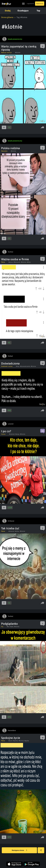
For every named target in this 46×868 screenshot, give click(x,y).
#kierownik (17, 262)
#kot (8, 627)
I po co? (6, 431)
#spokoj (16, 741)
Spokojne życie (11, 738)
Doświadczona (10, 363)
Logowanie (30, 4)
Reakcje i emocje (6, 53)
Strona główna (7, 17)
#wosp (17, 434)
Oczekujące (23, 11)
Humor (3, 434)
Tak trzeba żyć (10, 528)
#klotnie (18, 53)
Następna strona (19, 850)
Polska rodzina (10, 148)
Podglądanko (9, 624)
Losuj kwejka (42, 851)
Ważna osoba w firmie (15, 259)
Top (38, 11)
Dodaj (8, 11)
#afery (29, 262)
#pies (12, 627)
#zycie (10, 741)
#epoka (27, 741)
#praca (11, 262)
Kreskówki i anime (7, 366)
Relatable (4, 151)
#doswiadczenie (25, 366)
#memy (17, 531)
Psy (2, 627)
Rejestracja (40, 4)
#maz (18, 366)
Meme (3, 262)
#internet (12, 434)
